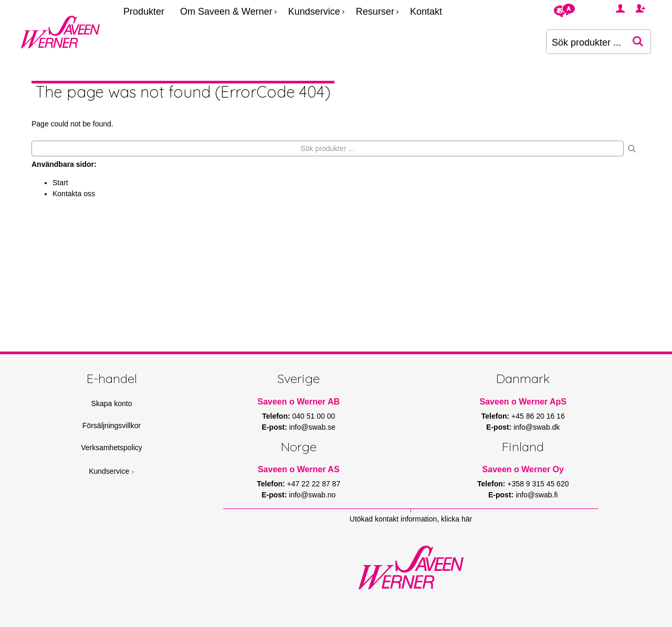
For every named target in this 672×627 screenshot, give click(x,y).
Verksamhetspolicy (112, 448)
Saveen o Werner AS (299, 469)
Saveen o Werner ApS (523, 402)
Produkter (144, 12)
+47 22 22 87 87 (314, 484)
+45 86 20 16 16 (538, 416)
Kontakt (426, 12)
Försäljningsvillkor (112, 426)
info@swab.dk (537, 427)
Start (60, 183)
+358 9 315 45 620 (538, 484)
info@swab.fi (537, 495)
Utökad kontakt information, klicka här (411, 519)
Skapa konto (112, 403)
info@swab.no (312, 495)
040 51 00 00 (314, 416)
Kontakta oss (74, 194)
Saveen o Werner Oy (523, 469)
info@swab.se (312, 427)
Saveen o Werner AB (299, 402)
